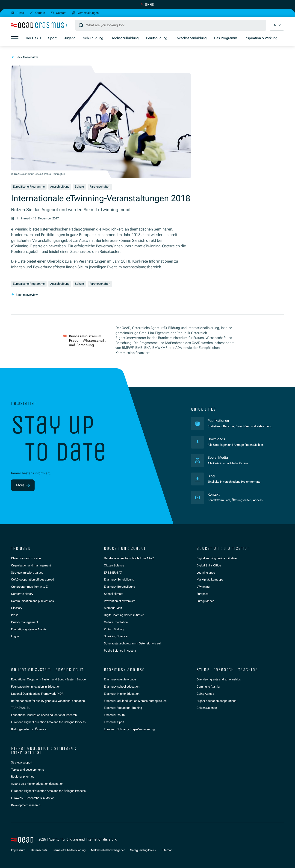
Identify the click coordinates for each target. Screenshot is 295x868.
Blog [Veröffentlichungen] (211, 476)
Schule (79, 187)
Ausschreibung (60, 187)
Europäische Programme (29, 187)
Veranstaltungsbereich (142, 267)
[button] (277, 25)
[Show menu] (15, 38)
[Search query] (171, 25)
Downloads (216, 439)
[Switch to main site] (147, 4)
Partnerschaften (100, 187)
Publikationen (236, 421)
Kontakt (214, 494)
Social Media (218, 458)
